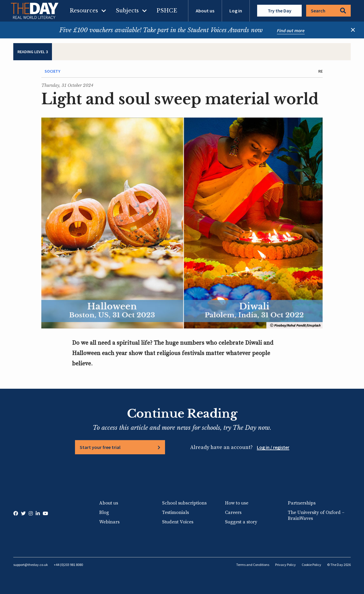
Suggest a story (241, 522)
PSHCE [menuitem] (167, 11)
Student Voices (178, 522)
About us (205, 11)
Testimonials (176, 512)
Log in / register (273, 447)
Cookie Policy (311, 565)
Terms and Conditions (253, 565)
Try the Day (280, 11)
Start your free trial (100, 447)
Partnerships (302, 503)
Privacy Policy (285, 565)
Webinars (109, 522)
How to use (237, 503)
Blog (104, 512)
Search (328, 11)
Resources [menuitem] (84, 11)
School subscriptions (184, 503)
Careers (233, 512)
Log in (236, 11)
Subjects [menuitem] (127, 11)
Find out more (291, 30)
